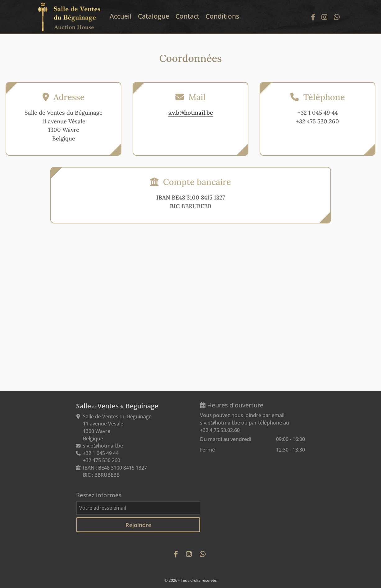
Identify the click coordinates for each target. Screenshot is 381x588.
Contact (187, 16)
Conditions (222, 16)
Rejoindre (138, 525)
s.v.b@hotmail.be (191, 113)
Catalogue (154, 16)
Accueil (121, 16)
